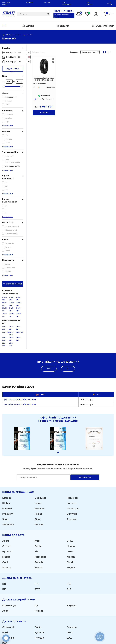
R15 (69, 491)
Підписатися (85, 385)
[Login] (96, 14)
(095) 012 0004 (9, 568)
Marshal (7, 416)
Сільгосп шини (71, 586)
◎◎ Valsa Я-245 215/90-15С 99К (20, 307)
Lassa (38, 411)
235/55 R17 (19, 222)
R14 (37, 491)
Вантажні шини (71, 582)
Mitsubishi (8, 545)
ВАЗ (5, 551)
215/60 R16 (5, 217)
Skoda (71, 470)
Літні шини (68, 573)
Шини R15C (11, 241)
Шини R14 (11, 235)
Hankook (72, 405)
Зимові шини (70, 578)
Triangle (72, 427)
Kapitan (72, 513)
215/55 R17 (18, 217)
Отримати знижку (101, 578)
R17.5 (37, 497)
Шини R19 (4, 252)
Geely (38, 454)
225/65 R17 (12, 222)
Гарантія (29, 2)
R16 (4, 497)
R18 (69, 497)
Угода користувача (13, 618)
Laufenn (72, 411)
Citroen (7, 454)
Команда (96, 582)
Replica (39, 518)
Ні (68, 276)
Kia (36, 459)
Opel (5, 470)
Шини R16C (4, 246)
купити (44, 113)
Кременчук (9, 513)
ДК (36, 513)
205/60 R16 (19, 211)
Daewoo (72, 535)
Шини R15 (6, 240)
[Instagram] (36, 638)
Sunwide (72, 421)
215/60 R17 (5, 222)
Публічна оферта (11, 613)
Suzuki (39, 475)
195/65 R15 (4, 211)
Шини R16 (20, 240)
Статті (5, 600)
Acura (6, 448)
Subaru (7, 475)
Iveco (70, 540)
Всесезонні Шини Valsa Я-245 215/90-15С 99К (44, 79)
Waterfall (8, 432)
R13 (4, 491)
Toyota (71, 475)
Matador (40, 416)
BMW (70, 448)
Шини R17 (11, 246)
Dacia (38, 535)
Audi (37, 448)
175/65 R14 (11, 206)
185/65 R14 (18, 206)
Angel (6, 518)
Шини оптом (98, 573)
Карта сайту (9, 629)
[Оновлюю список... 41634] (53, 62)
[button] (58, 360)
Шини (66, 565)
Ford (5, 540)
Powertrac (73, 416)
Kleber (6, 411)
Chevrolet (8, 535)
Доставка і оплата (101, 565)
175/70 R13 (5, 206)
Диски (66, 569)
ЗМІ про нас (9, 605)
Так (49, 276)
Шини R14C (18, 235)
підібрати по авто (13, 70)
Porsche (39, 470)
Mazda (6, 464)
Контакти (47, 2)
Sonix (5, 427)
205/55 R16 (12, 211)
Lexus (70, 459)
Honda (71, 454)
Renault (39, 545)
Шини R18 (18, 246)
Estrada (7, 405)
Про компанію (10, 596)
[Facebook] (46, 638)
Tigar (38, 427)
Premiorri (8, 421)
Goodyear (40, 405)
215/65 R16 (11, 217)
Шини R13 (4, 235)
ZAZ (69, 545)
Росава (39, 432)
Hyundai (7, 459)
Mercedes (40, 464)
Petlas (38, 421)
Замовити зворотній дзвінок (62, 16)
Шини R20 (11, 252)
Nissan (71, 464)
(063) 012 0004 (9, 565)
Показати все (7, 128)
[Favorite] (87, 14)
